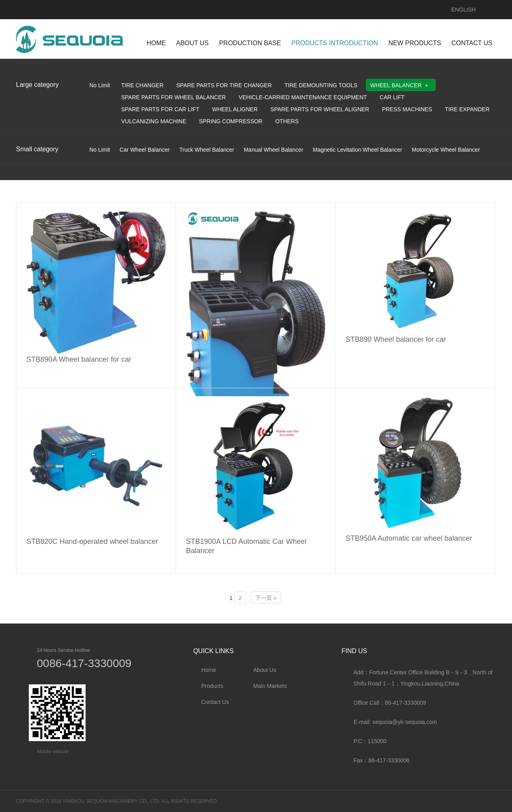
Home (209, 670)
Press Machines (407, 109)
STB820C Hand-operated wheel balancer (92, 541)
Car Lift (392, 97)
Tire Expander (467, 109)
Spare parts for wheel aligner (320, 109)
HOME (156, 43)
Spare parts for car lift (160, 109)
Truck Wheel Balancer (207, 150)
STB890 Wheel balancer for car (396, 339)
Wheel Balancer (396, 85)
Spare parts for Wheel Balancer (174, 97)
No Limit (100, 85)
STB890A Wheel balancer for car (79, 359)
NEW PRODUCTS (415, 43)
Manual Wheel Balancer (273, 150)
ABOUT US (192, 43)
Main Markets (270, 686)
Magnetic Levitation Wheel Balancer (357, 150)
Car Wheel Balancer (145, 150)
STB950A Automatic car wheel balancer (409, 538)
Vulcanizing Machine (154, 121)
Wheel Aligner (235, 109)
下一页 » (266, 598)
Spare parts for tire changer (224, 85)
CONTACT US (472, 43)
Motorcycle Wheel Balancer (446, 150)
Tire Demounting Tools (321, 85)
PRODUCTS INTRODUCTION (335, 43)
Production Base (250, 43)
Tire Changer (142, 85)
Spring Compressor (231, 121)
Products (212, 686)
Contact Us (215, 702)
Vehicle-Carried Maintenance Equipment (303, 97)
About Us (265, 670)
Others (287, 121)
